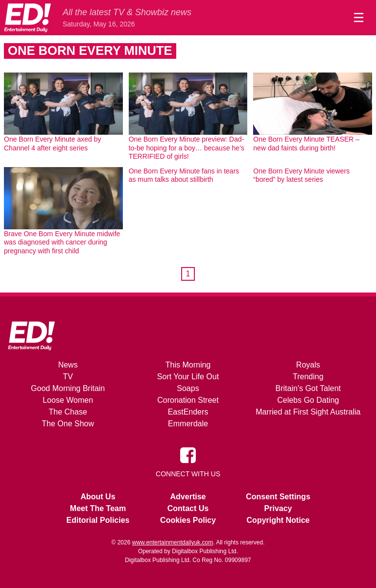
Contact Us (188, 508)
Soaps (188, 388)
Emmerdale (188, 424)
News (68, 365)
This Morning (188, 365)
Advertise (188, 497)
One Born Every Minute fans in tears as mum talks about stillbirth (184, 175)
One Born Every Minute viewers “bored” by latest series (301, 175)
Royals (308, 365)
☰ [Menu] (359, 18)
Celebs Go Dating (308, 400)
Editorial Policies (98, 520)
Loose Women (68, 400)
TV (68, 377)
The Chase (68, 412)
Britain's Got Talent (308, 388)
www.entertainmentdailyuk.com (173, 542)
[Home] (27, 18)
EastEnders (188, 412)
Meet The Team (98, 508)
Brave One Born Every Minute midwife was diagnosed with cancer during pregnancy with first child (62, 242)
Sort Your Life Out (188, 377)
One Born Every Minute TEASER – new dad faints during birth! (306, 144)
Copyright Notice (278, 520)
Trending (308, 377)
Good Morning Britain (68, 388)
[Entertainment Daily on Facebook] (188, 455)
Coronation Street (188, 400)
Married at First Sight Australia (308, 412)
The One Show (68, 424)
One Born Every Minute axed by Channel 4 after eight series (52, 144)
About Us (98, 497)
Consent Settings (278, 497)
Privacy (278, 508)
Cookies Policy (188, 520)
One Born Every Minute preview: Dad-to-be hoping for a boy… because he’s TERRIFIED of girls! (187, 148)
